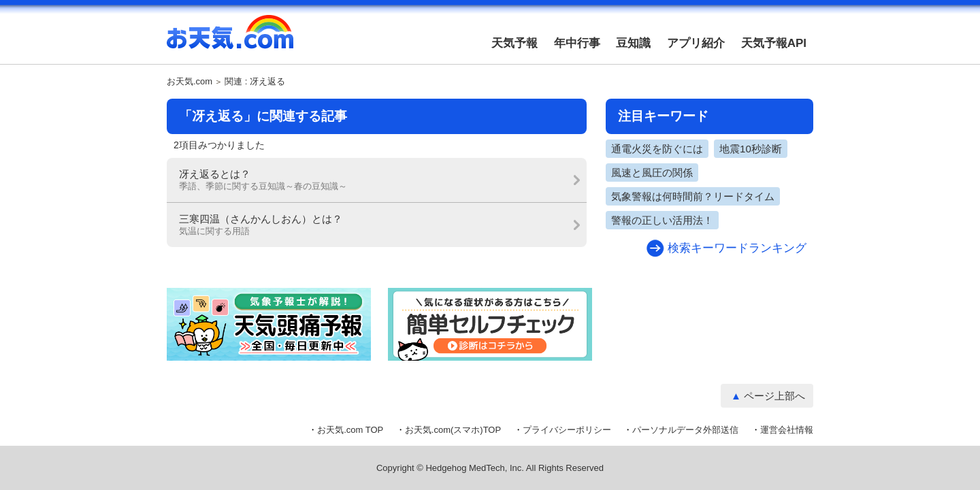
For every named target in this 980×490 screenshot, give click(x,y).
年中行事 (577, 43)
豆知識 (633, 43)
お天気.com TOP (350, 430)
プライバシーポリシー (567, 430)
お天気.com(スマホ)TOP (453, 430)
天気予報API (774, 43)
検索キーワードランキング (737, 248)
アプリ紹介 (696, 43)
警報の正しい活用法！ (662, 220)
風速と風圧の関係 (652, 173)
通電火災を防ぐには (657, 149)
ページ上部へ (774, 396)
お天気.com (230, 39)
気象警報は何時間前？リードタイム (693, 196)
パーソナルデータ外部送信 (685, 430)
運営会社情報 (787, 430)
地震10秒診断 (751, 149)
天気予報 (514, 43)
